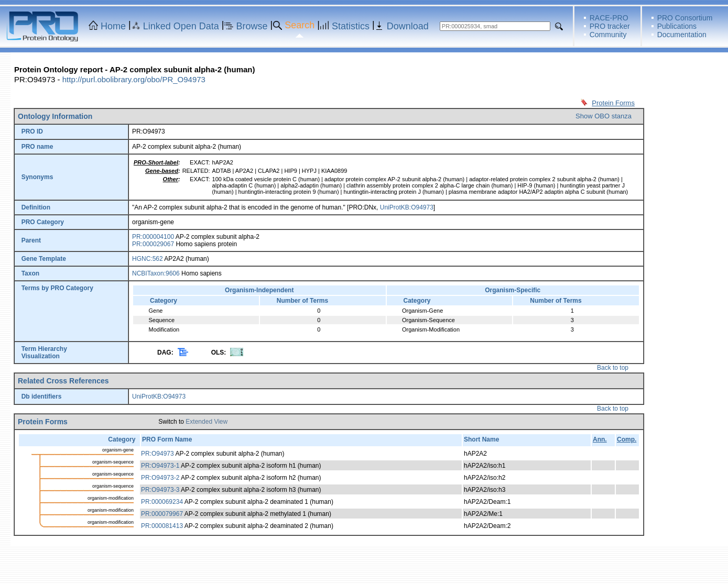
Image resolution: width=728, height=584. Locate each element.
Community (608, 35)
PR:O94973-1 (160, 466)
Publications (677, 26)
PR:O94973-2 (160, 478)
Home (113, 26)
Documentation (682, 35)
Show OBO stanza (604, 116)
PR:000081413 (162, 526)
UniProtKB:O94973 (407, 207)
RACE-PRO (609, 18)
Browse (252, 26)
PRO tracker (610, 26)
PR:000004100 (153, 237)
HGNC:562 (148, 259)
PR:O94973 (157, 454)
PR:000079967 (162, 514)
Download (408, 26)
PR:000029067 (153, 244)
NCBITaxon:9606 (156, 273)
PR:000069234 (162, 502)
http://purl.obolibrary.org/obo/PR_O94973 (134, 79)
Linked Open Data (181, 26)
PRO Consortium (685, 18)
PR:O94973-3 (160, 490)
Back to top (613, 368)
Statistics (351, 26)
